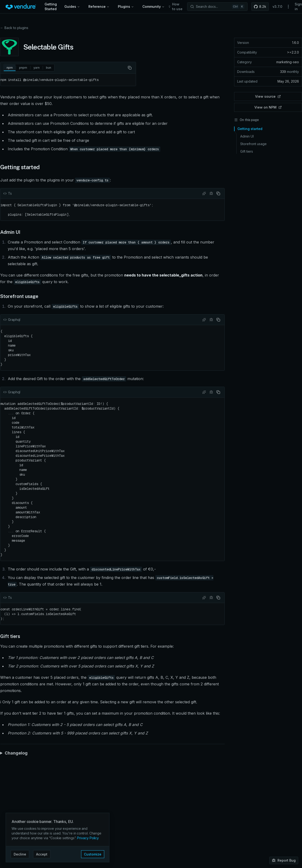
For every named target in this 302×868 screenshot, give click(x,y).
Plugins (126, 6)
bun (49, 68)
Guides (72, 6)
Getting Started (51, 6)
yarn (37, 68)
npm (10, 68)
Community (153, 6)
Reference (99, 6)
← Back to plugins (14, 28)
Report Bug (284, 860)
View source (268, 96)
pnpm (23, 68)
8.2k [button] (260, 6)
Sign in (298, 6)
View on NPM (268, 107)
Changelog (16, 748)
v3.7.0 (277, 6)
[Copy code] (130, 68)
